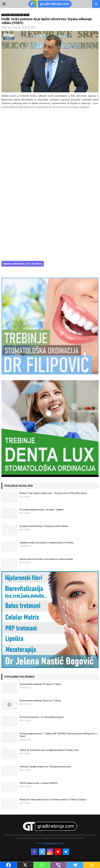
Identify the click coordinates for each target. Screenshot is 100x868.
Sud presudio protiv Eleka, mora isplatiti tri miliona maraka (46, 559)
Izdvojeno (6, 15)
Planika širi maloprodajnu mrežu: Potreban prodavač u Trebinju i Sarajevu (53, 800)
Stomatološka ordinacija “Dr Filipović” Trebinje (40, 684)
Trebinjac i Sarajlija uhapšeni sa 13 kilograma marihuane (45, 767)
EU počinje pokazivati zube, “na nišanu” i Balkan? (42, 510)
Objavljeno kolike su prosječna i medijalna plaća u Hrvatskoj (46, 543)
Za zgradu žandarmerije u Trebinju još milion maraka (44, 526)
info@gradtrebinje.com (53, 843)
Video (27, 15)
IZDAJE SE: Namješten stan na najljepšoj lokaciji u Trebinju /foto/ (49, 750)
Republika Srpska (17, 15)
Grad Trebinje (14, 28)
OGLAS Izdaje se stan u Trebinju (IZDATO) (39, 783)
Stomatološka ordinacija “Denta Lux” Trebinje (40, 701)
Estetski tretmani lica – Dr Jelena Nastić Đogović (42, 717)
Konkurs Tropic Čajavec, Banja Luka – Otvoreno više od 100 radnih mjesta (53, 493)
